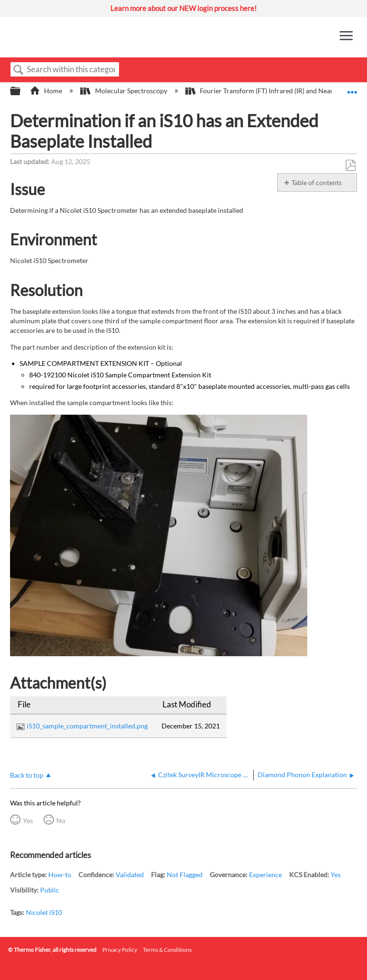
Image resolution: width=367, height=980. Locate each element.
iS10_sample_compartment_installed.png (87, 726)
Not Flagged (185, 875)
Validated (130, 875)
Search (19, 70)
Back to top (27, 775)
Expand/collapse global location (352, 88)
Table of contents (317, 182)
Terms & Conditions (167, 950)
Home (47, 91)
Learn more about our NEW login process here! (183, 8)
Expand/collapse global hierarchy (22, 91)
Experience (265, 875)
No (61, 820)
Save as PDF (350, 166)
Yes (28, 820)
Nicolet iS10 (44, 912)
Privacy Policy (120, 950)
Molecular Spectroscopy (124, 91)
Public (50, 890)
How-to (60, 875)
